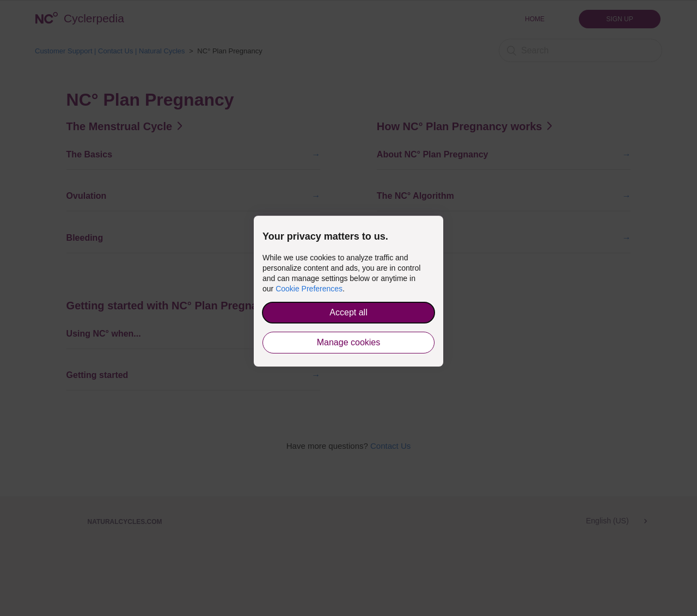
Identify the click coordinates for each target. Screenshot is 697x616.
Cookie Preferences (309, 289)
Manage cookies (349, 342)
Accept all (348, 312)
